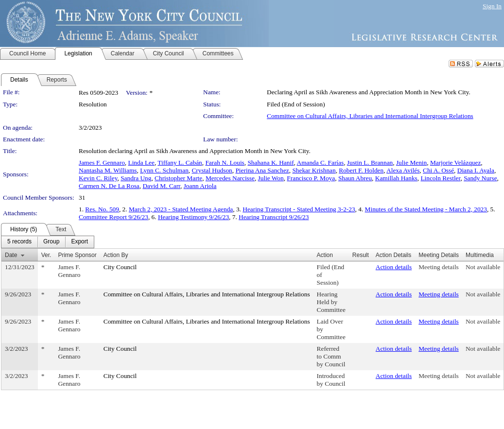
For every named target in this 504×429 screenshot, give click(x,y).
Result (361, 255)
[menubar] (48, 242)
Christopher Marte (178, 178)
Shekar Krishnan (314, 170)
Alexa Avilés (403, 170)
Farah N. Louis (225, 163)
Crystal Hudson (212, 170)
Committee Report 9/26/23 (113, 217)
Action (325, 255)
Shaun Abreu (355, 178)
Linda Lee (141, 163)
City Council (120, 267)
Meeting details (439, 267)
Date (11, 255)
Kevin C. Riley (98, 178)
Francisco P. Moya (311, 178)
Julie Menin (411, 163)
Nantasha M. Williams (108, 170)
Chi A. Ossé (438, 170)
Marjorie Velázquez (455, 163)
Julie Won (271, 178)
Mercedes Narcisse (230, 178)
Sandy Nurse (480, 178)
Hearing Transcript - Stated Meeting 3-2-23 (299, 209)
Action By (116, 255)
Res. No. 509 (102, 209)
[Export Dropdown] (79, 242)
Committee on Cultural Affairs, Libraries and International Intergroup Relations (370, 116)
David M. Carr (161, 186)
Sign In (492, 6)
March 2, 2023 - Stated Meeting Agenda (181, 209)
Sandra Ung (136, 178)
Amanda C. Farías (321, 163)
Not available (483, 267)
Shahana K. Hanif (270, 163)
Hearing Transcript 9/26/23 (274, 217)
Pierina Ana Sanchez (262, 170)
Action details (394, 267)
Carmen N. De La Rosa (109, 186)
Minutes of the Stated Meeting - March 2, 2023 (426, 209)
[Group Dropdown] (51, 242)
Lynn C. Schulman (164, 170)
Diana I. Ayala (476, 170)
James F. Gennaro (102, 163)
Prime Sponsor (77, 255)
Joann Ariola (200, 186)
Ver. (46, 255)
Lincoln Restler (440, 178)
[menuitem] (19, 242)
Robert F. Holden (361, 170)
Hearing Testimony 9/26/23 (193, 217)
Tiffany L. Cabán (180, 163)
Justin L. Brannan (370, 163)
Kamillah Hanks (396, 178)
